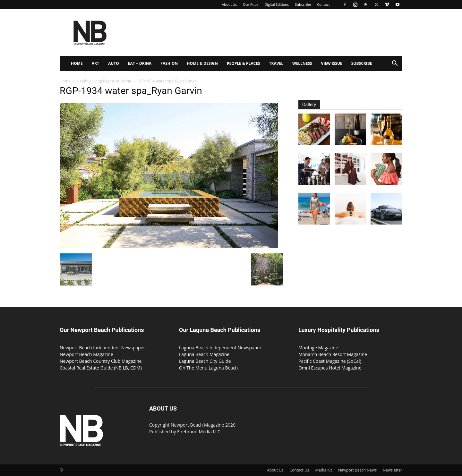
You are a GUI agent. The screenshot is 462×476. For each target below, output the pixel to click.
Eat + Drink (140, 63)
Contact (323, 4)
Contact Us (299, 470)
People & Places (244, 63)
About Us (229, 4)
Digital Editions (277, 4)
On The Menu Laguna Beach (208, 368)
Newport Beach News (357, 470)
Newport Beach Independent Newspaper (102, 348)
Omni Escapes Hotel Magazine (330, 368)
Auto (114, 63)
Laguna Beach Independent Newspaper (220, 348)
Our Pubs (251, 4)
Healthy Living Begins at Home (104, 81)
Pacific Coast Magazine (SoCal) (330, 361)
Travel (276, 63)
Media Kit (324, 470)
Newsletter (393, 470)
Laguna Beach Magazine (204, 354)
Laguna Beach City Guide (205, 361)
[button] (395, 64)
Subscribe (303, 4)
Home (77, 63)
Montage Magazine (318, 348)
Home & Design (202, 63)
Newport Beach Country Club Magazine (101, 361)
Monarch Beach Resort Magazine (333, 354)
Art (95, 63)
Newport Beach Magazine (86, 354)
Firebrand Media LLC (199, 432)
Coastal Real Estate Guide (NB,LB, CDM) (101, 368)
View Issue (332, 63)
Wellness (302, 63)
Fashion (169, 63)
